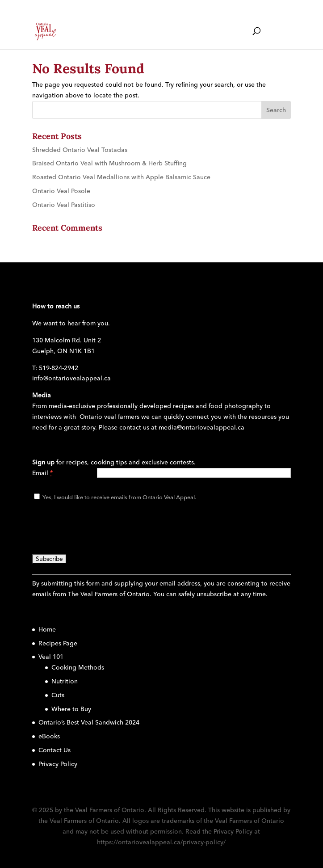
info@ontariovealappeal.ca (71, 378)
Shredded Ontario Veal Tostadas (80, 150)
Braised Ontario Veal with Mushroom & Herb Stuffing (109, 163)
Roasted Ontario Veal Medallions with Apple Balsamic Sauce (121, 177)
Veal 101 (51, 657)
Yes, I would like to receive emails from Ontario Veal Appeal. (119, 497)
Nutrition (65, 681)
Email (43, 473)
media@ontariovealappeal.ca (201, 427)
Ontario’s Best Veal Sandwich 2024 (89, 722)
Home (47, 629)
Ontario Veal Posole (61, 191)
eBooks (49, 736)
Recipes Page (58, 643)
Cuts (58, 695)
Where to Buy (71, 709)
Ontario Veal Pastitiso (64, 205)
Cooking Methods (78, 667)
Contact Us (55, 750)
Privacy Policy (58, 764)
